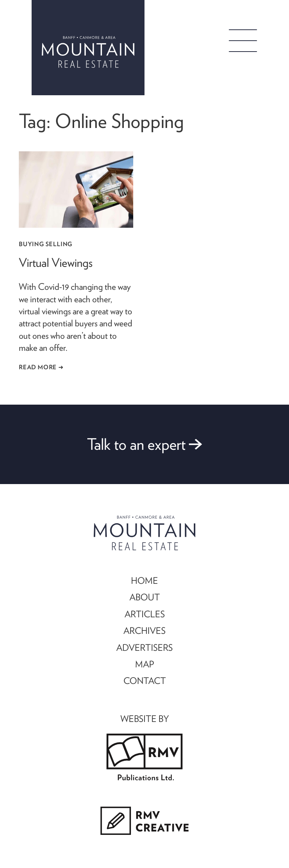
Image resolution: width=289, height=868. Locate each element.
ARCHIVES (144, 630)
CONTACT (145, 681)
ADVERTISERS (144, 647)
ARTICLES (145, 614)
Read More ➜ (41, 367)
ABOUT (145, 597)
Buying (31, 244)
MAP (144, 664)
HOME (144, 580)
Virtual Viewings (56, 263)
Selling (59, 244)
